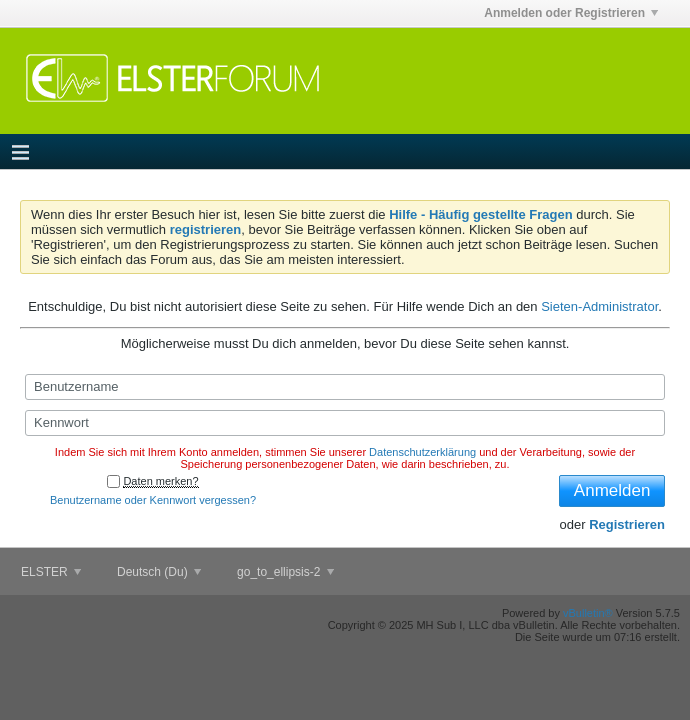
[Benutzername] (345, 387)
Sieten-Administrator (599, 306)
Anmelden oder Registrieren (571, 13)
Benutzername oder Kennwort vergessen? (153, 500)
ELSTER (51, 572)
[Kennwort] (345, 423)
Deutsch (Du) (159, 572)
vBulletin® (588, 613)
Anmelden (612, 490)
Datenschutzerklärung (422, 452)
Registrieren (627, 524)
